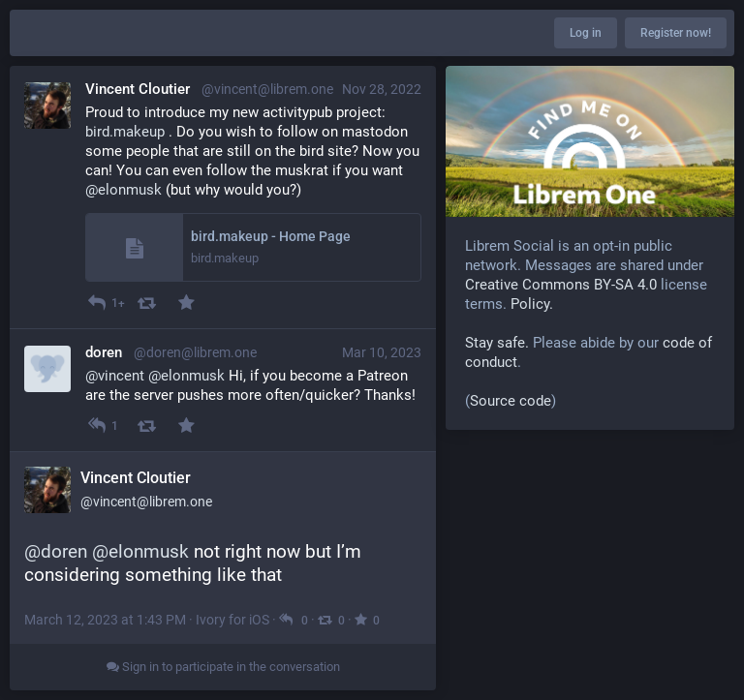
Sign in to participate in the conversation (223, 667)
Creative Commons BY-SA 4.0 (561, 285)
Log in (586, 33)
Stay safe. (497, 343)
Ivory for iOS (232, 620)
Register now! (676, 33)
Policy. (532, 304)
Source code (511, 401)
